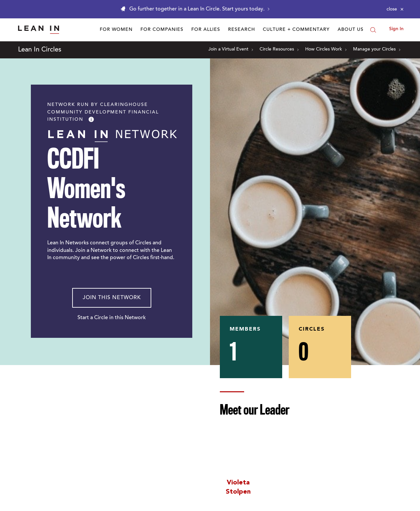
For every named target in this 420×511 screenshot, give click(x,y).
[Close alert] (395, 9)
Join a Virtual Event (231, 50)
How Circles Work (326, 50)
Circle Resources (279, 50)
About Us (351, 30)
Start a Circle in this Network (112, 318)
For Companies (162, 30)
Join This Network (112, 298)
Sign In (396, 29)
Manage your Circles (377, 50)
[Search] (373, 30)
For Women (116, 30)
